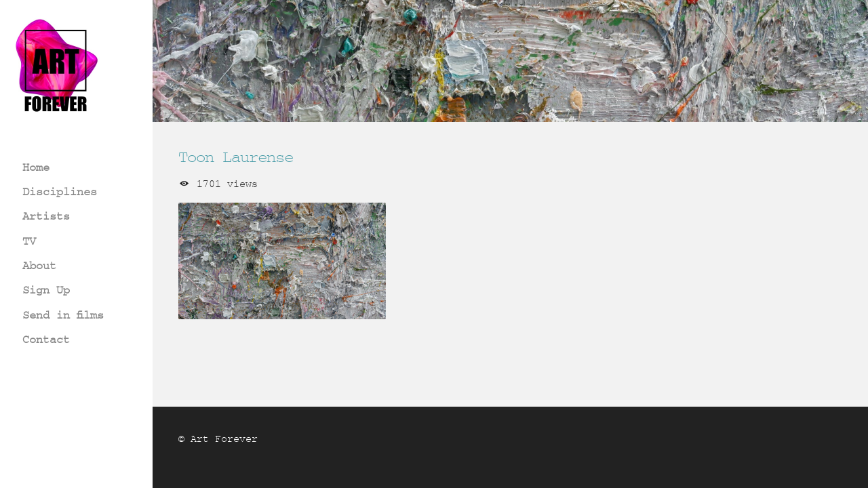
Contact (46, 339)
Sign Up (46, 290)
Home (36, 167)
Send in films (63, 315)
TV (29, 241)
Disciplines (60, 191)
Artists (46, 216)
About (39, 265)
